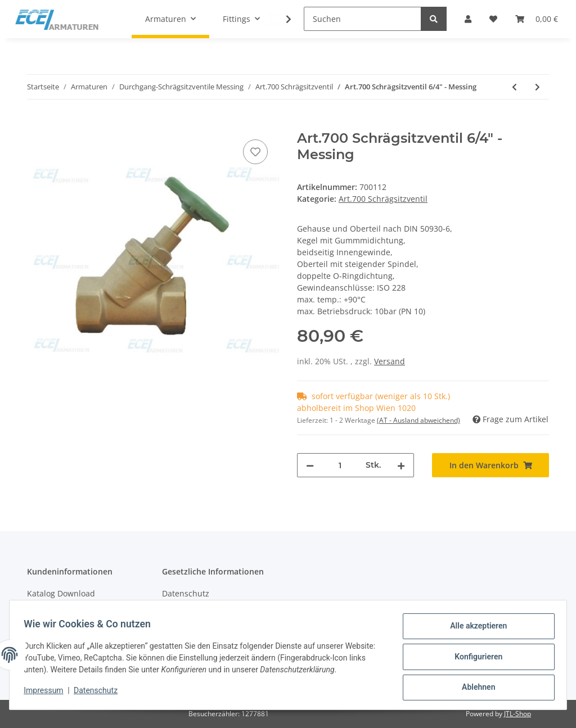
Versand (390, 361)
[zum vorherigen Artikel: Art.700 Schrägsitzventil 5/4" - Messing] (514, 87)
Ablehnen (474, 688)
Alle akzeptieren (474, 630)
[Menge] (340, 465)
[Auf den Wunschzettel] (255, 152)
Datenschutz (186, 593)
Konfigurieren (474, 659)
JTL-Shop (517, 714)
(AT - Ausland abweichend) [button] (418, 420)
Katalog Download (61, 593)
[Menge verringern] (310, 465)
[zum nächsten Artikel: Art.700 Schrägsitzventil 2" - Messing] (537, 87)
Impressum (47, 693)
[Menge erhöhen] (401, 465)
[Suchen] (363, 19)
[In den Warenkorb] (36, 124)
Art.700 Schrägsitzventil (383, 199)
